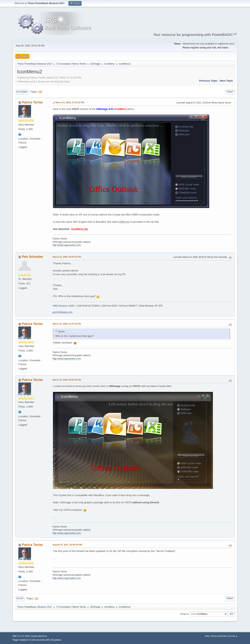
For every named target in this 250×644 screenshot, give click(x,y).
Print (230, 92)
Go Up (20, 599)
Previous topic (208, 81)
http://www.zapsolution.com (67, 245)
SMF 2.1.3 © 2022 (21, 636)
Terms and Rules (219, 636)
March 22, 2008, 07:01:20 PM (70, 102)
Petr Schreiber (33, 257)
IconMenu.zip (79, 229)
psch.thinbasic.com (62, 312)
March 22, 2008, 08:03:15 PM (67, 257)
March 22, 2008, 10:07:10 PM (67, 324)
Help (207, 636)
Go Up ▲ (233, 636)
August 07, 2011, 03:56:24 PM (67, 545)
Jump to (184, 614)
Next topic (226, 81)
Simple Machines (39, 636)
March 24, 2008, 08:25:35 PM (67, 380)
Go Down (22, 92)
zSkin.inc (124, 222)
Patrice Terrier (32, 102)
